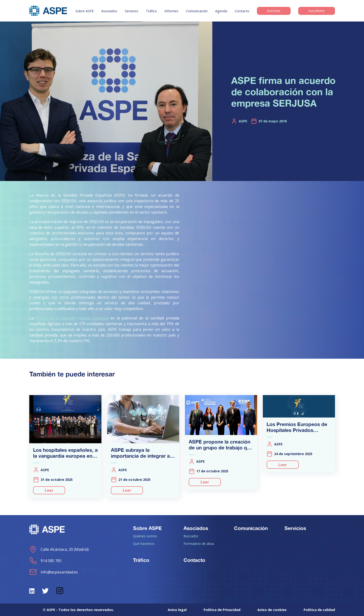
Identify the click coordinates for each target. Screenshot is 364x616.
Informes (171, 11)
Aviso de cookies (272, 610)
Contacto (242, 11)
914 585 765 (45, 561)
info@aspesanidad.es (54, 572)
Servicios (132, 11)
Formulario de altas (199, 543)
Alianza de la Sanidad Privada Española (72, 318)
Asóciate (274, 11)
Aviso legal (177, 610)
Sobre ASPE (85, 11)
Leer (49, 490)
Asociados (109, 11)
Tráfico (151, 11)
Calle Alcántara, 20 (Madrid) (59, 549)
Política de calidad (319, 610)
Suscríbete (316, 11)
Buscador (191, 536)
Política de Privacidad (222, 610)
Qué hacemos (144, 543)
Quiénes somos (145, 536)
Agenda (221, 11)
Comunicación (197, 11)
